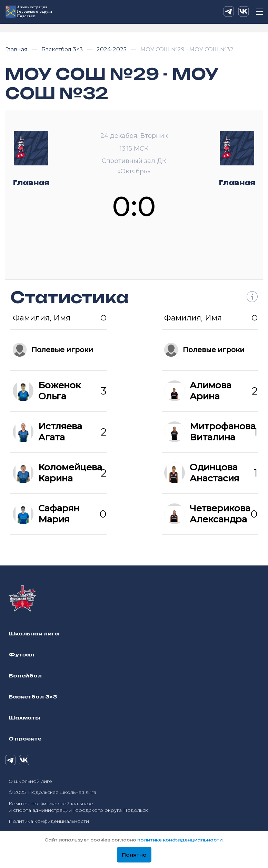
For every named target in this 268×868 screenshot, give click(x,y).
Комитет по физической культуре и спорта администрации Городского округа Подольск (78, 807)
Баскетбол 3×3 (63, 49)
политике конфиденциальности (180, 840)
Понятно (134, 855)
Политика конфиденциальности (49, 821)
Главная (17, 49)
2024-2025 (112, 49)
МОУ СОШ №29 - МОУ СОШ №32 (187, 49)
